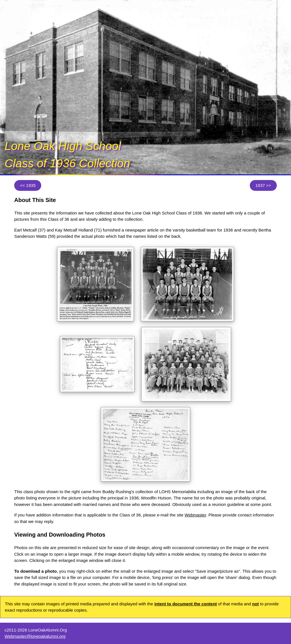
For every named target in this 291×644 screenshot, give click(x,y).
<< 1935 (28, 185)
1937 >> (263, 185)
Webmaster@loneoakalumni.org (35, 636)
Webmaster (196, 515)
